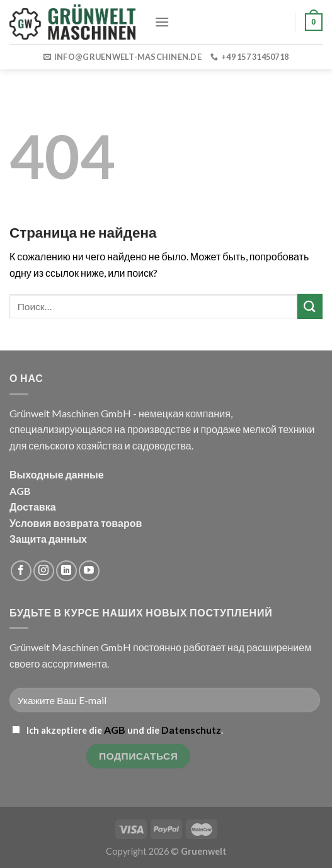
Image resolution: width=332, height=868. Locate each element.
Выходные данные (57, 474)
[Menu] (162, 22)
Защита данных (48, 539)
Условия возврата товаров (76, 523)
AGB (20, 491)
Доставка (33, 506)
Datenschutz (191, 730)
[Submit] (310, 306)
